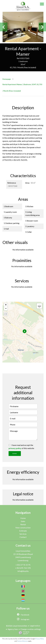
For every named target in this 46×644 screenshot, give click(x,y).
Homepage (7, 79)
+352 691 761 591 (23, 568)
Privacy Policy (40, 639)
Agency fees (13, 629)
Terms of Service (23, 641)
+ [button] (6, 305)
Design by (23, 633)
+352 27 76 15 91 (23, 565)
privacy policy (15, 448)
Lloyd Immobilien (23, 551)
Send (15, 454)
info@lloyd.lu (23, 571)
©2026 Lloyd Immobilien (17, 626)
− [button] (6, 309)
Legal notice (35, 626)
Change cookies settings (31, 629)
